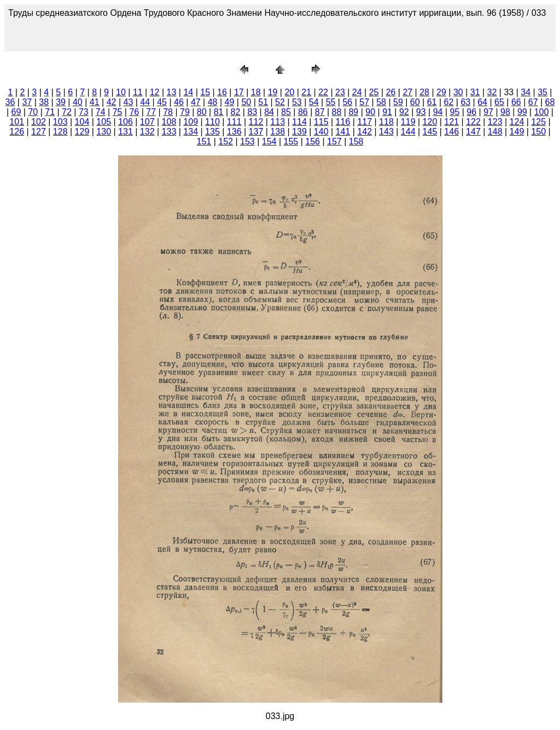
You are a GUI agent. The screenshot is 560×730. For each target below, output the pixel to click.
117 (364, 122)
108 (169, 122)
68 (550, 102)
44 (145, 102)
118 (386, 122)
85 (286, 112)
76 (134, 112)
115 (321, 122)
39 (61, 102)
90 (370, 112)
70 (33, 112)
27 (407, 92)
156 (313, 141)
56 (347, 102)
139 (299, 132)
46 (179, 102)
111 (234, 122)
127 (39, 132)
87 (320, 112)
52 (280, 102)
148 (495, 132)
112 (256, 122)
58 (381, 102)
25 (374, 92)
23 (340, 92)
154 (269, 141)
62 (449, 102)
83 (252, 112)
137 (256, 132)
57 (364, 102)
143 (386, 132)
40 (78, 102)
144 (408, 132)
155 (291, 141)
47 (196, 102)
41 (95, 102)
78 (168, 112)
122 (473, 122)
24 (357, 92)
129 (82, 132)
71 (50, 112)
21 (306, 92)
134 (191, 132)
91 (387, 112)
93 (421, 112)
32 (492, 92)
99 (522, 112)
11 (138, 92)
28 (424, 92)
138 (278, 132)
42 (112, 102)
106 (126, 122)
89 (353, 112)
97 (488, 112)
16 (222, 92)
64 (482, 102)
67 (533, 102)
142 (364, 132)
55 (331, 102)
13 (172, 92)
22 (323, 92)
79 (185, 112)
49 (230, 102)
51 (263, 102)
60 (415, 102)
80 (202, 112)
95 (455, 112)
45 (162, 102)
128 (60, 132)
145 (430, 132)
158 (356, 141)
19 (273, 92)
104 (82, 122)
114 (299, 122)
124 (517, 122)
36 (10, 102)
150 (538, 132)
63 (465, 102)
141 (343, 132)
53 (297, 102)
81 (219, 112)
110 (212, 122)
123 (495, 122)
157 (334, 141)
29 (441, 92)
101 (17, 122)
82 (236, 112)
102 (39, 122)
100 (542, 112)
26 (391, 92)
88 (337, 112)
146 (451, 132)
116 (343, 122)
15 (205, 92)
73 (84, 112)
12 (155, 92)
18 (256, 92)
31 (475, 92)
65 (499, 102)
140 (321, 132)
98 (505, 112)
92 (404, 112)
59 (398, 102)
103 (60, 122)
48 (213, 102)
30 (458, 92)
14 (188, 92)
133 (169, 132)
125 (538, 122)
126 (17, 132)
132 (147, 132)
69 (16, 112)
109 (191, 122)
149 (517, 132)
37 (27, 102)
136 (234, 132)
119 (408, 122)
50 (246, 102)
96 (471, 112)
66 (516, 102)
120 (430, 122)
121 (451, 122)
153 (247, 141)
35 (542, 92)
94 (438, 112)
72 (67, 112)
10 (121, 92)
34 (526, 92)
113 (278, 122)
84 (269, 112)
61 (432, 102)
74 (101, 112)
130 (104, 132)
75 (118, 112)
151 (204, 141)
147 (473, 132)
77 (151, 112)
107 (147, 122)
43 (129, 102)
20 (289, 92)
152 (226, 141)
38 (44, 102)
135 (212, 132)
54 (314, 102)
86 (303, 112)
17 (239, 92)
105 (104, 122)
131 (126, 132)
